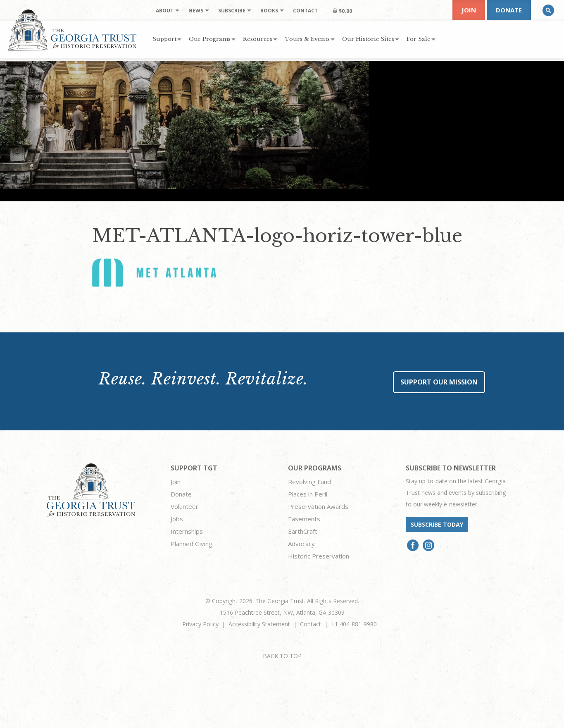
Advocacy (301, 544)
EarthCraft (303, 531)
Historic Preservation (319, 556)
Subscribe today (437, 524)
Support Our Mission (439, 382)
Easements (304, 519)
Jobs (177, 519)
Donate (509, 10)
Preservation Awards (318, 506)
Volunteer (184, 506)
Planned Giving (192, 544)
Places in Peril (308, 494)
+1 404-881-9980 (354, 624)
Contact (311, 624)
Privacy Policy (200, 624)
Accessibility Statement (259, 624)
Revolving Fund (309, 482)
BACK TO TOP (282, 656)
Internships (187, 531)
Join (469, 10)
